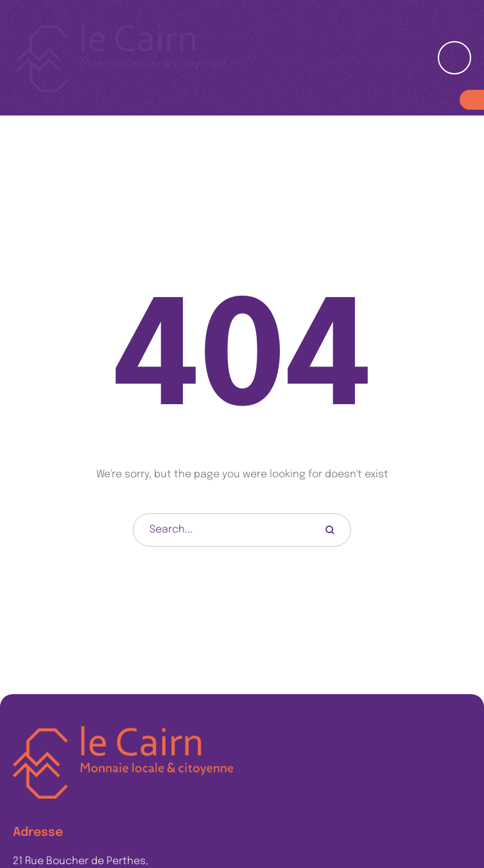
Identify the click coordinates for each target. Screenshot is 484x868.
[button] (449, 811)
